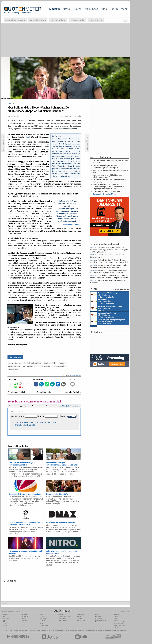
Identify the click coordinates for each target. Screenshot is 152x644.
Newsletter (6, 618)
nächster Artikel (73, 392)
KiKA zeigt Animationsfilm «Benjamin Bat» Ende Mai (110, 171)
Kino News (9, 630)
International (44, 622)
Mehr (124, 9)
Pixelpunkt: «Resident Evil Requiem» (106, 191)
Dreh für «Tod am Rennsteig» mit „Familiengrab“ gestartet (111, 162)
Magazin (55, 9)
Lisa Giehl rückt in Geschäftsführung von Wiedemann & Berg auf (108, 176)
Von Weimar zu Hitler (15, 20)
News (66, 9)
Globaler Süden (78, 20)
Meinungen (91, 9)
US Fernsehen (42, 630)
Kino (104, 9)
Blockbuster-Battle (101, 622)
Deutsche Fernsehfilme (112, 630)
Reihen (24, 618)
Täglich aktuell (63, 620)
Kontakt (116, 620)
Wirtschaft (43, 620)
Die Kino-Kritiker (100, 618)
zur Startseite (44, 392)
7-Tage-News (7, 622)
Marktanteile (62, 618)
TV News (50, 630)
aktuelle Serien (90, 630)
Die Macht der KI (58, 20)
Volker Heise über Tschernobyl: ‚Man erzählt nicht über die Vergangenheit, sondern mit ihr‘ (110, 261)
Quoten (77, 9)
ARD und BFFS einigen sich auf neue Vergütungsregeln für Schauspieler (106, 167)
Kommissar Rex (14, 366)
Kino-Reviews (81, 620)
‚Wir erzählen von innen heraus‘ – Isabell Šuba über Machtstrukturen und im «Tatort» (109, 266)
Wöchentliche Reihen (65, 616)
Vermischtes (43, 618)
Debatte (79, 616)
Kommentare (15, 357)
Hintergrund (25, 616)
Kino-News (98, 616)
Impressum (117, 627)
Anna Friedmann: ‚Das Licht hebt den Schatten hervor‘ (108, 256)
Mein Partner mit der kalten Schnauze (37, 366)
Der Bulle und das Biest (32, 363)
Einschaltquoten (58, 630)
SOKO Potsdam (60, 366)
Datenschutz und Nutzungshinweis (119, 623)
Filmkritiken (34, 630)
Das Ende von (96, 20)
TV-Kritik (79, 618)
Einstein (62, 363)
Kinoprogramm (100, 630)
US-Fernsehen (44, 626)
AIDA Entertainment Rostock (109, 322)
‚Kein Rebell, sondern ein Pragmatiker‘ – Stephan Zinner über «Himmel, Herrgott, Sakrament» (109, 277)
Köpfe (42, 624)
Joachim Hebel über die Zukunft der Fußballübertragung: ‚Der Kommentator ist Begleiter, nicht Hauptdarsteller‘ (109, 186)
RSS (4, 616)
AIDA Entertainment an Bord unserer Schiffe (104, 295)
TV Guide (66, 630)
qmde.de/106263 (75, 375)
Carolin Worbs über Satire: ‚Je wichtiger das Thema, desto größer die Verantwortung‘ (109, 271)
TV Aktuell (16, 630)
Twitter (5, 626)
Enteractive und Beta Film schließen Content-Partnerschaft (110, 181)
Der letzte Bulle (50, 363)
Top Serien (123, 630)
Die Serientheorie (38, 20)
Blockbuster (73, 630)
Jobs (115, 618)
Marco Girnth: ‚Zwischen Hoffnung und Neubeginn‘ (108, 282)
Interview (24, 620)
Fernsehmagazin (24, 630)
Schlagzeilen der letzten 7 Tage (105, 194)
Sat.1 (28, 137)
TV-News (43, 616)
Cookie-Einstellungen (120, 625)
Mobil (5, 620)
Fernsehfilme (81, 630)
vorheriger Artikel (16, 392)
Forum (114, 9)
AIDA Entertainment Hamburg (106, 308)
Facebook (6, 624)
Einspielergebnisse (101, 620)
